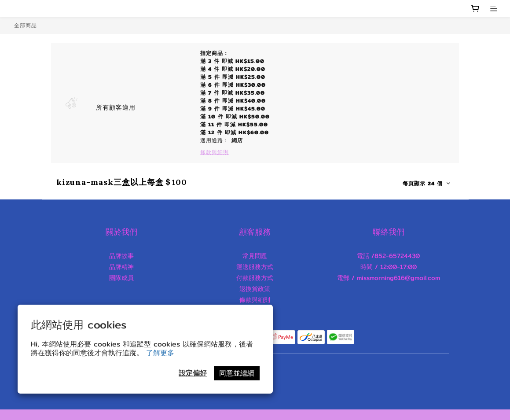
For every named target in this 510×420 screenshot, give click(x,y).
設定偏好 (193, 373)
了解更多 (160, 353)
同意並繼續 (237, 373)
